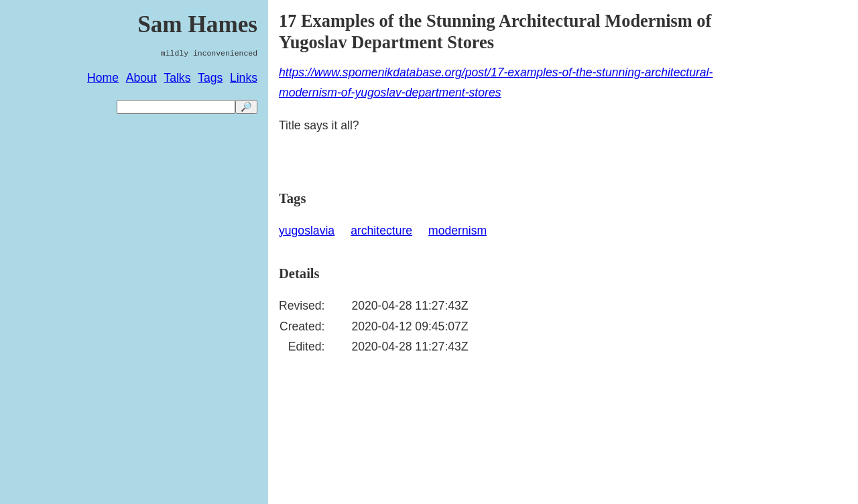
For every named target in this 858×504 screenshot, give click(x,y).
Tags (210, 78)
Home (103, 78)
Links (244, 78)
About (141, 78)
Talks (177, 78)
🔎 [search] (246, 107)
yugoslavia (307, 231)
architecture (381, 231)
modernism (457, 231)
